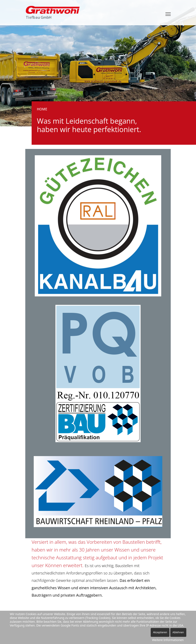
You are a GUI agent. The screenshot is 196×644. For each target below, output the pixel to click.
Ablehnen (178, 632)
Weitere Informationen (168, 640)
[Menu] (168, 14)
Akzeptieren (160, 632)
